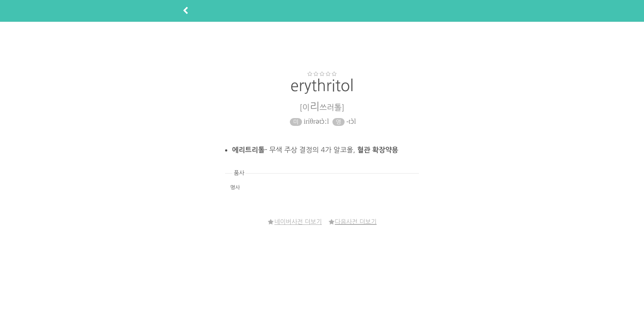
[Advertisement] (322, 46)
